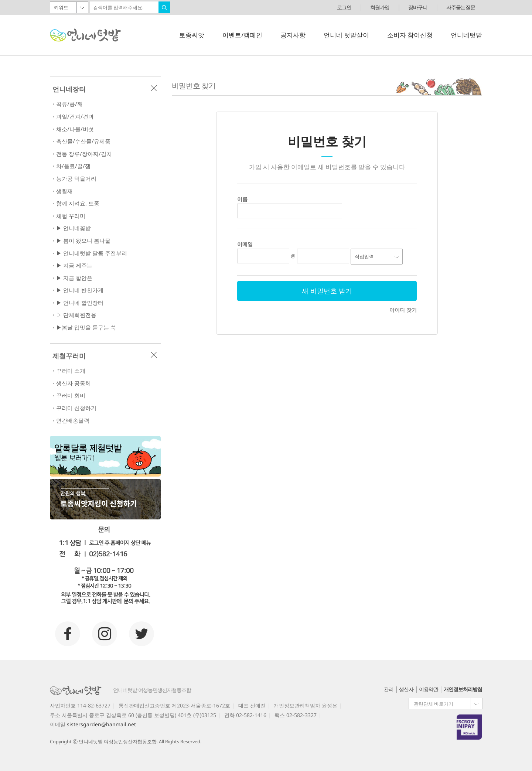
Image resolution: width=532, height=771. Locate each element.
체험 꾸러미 (71, 216)
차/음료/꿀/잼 (73, 166)
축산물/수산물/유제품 (83, 141)
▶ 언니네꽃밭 (74, 228)
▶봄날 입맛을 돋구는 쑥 (86, 327)
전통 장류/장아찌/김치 (84, 154)
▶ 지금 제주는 (74, 265)
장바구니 (418, 7)
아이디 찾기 (403, 310)
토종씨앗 (192, 35)
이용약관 (429, 689)
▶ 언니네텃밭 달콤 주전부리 (92, 253)
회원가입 (380, 7)
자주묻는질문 (461, 7)
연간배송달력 (73, 421)
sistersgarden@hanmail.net (101, 724)
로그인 (344, 7)
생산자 (406, 689)
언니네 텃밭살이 (346, 35)
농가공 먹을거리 (76, 179)
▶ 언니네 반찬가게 (80, 290)
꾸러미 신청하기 (76, 408)
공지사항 (293, 35)
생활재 (64, 191)
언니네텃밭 (466, 35)
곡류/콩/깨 (69, 104)
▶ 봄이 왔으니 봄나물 (83, 241)
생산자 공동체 (74, 383)
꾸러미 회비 (71, 395)
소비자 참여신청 (410, 35)
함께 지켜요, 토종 (78, 203)
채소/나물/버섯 (75, 129)
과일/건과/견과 (75, 117)
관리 (389, 689)
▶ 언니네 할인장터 (80, 303)
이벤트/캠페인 (242, 35)
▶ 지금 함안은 (74, 278)
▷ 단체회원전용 (76, 315)
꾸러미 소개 (71, 371)
